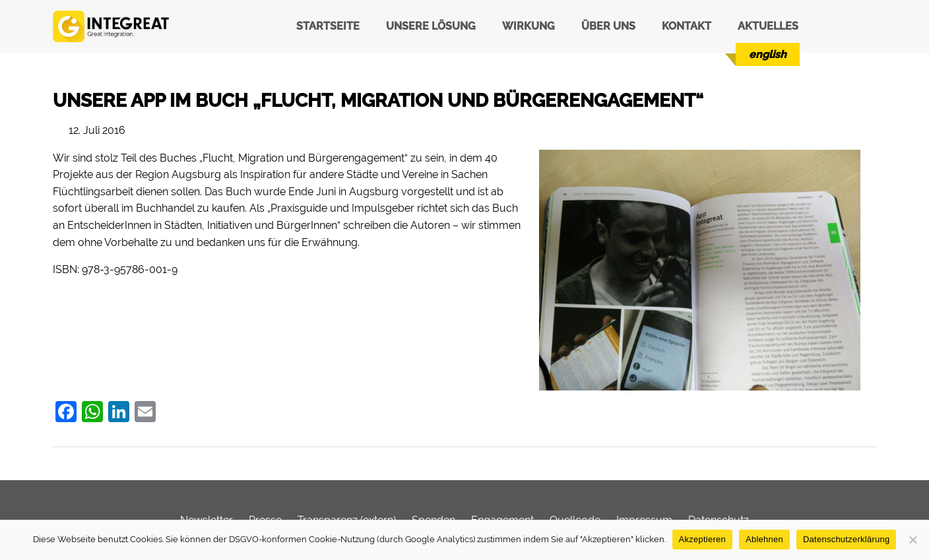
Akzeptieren (702, 539)
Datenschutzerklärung (846, 539)
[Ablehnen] (913, 540)
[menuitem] (768, 54)
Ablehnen (764, 539)
